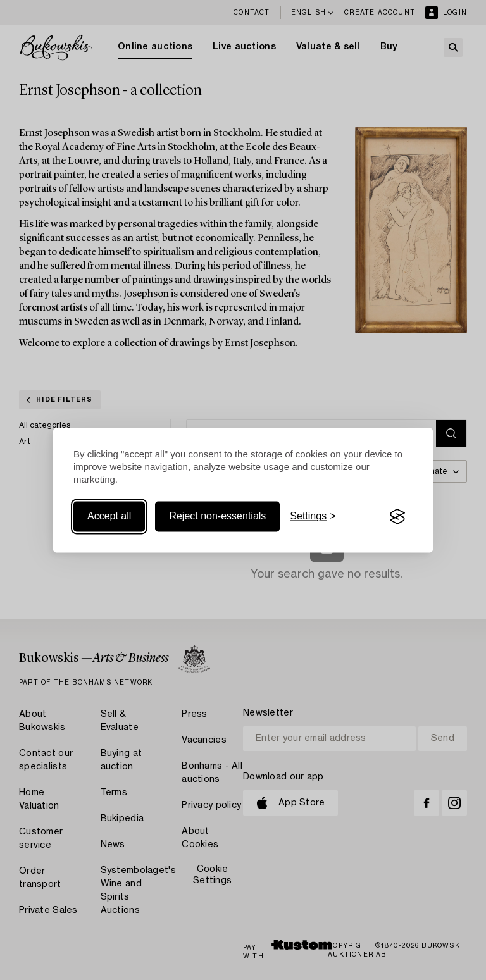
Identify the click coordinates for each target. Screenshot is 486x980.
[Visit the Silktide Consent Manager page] (397, 517)
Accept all (109, 517)
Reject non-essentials (217, 517)
